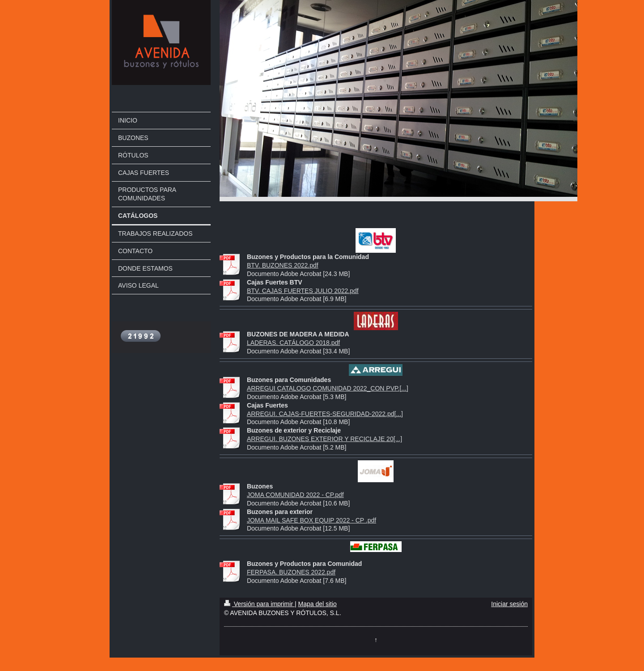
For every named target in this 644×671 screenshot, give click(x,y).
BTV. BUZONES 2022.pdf (283, 265)
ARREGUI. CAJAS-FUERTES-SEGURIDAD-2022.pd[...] (325, 414)
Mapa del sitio (317, 604)
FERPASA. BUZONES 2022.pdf (291, 572)
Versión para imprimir (259, 604)
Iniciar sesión (509, 604)
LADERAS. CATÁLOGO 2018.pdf (293, 343)
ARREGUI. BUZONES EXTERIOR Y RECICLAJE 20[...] (324, 439)
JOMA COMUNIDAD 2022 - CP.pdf (295, 495)
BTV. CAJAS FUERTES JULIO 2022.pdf (303, 291)
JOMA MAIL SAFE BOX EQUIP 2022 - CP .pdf (311, 520)
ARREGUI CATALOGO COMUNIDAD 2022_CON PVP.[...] (328, 388)
